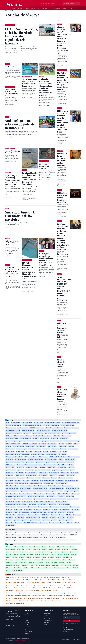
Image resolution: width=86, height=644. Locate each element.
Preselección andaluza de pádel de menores (12, 152)
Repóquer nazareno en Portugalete (44, 166)
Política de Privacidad (49, 617)
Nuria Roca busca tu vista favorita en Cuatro (12, 243)
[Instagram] (11, 626)
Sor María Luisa (10, 66)
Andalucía (33, 8)
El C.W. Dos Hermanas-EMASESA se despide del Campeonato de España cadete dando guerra (63, 81)
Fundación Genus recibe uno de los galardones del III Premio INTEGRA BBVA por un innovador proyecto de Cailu (12, 180)
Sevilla (27, 8)
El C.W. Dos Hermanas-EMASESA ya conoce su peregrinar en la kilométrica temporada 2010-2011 (29, 271)
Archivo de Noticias (29, 632)
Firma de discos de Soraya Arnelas (61, 363)
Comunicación (57, 8)
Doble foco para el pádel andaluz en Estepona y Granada (11, 91)
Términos (73, 639)
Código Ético (47, 615)
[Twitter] (9, 626)
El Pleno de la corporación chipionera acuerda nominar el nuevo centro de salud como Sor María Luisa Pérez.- (63, 121)
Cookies (68, 639)
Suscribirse (72, 621)
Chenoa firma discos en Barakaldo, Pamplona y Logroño (63, 394)
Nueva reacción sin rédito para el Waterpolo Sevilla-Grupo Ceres (30, 83)
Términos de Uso (48, 621)
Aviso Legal (47, 622)
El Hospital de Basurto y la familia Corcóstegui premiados (63, 198)
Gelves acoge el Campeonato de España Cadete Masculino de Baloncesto (63, 330)
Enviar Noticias (66, 631)
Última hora (21, 8)
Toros (50, 8)
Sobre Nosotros (48, 613)
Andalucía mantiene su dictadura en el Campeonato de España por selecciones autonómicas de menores (46, 87)
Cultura (64, 8)
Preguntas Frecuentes (68, 630)
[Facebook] (7, 626)
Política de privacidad (73, 625)
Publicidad (65, 628)
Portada (14, 8)
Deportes (45, 8)
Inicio (6, 11)
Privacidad (63, 639)
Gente (39, 8)
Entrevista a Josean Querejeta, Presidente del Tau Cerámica (62, 159)
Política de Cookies (48, 619)
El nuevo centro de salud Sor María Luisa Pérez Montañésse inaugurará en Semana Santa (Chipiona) (62, 38)
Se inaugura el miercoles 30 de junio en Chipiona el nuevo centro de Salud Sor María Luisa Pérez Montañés (12, 272)
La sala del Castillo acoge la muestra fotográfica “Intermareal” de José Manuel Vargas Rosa (30, 178)
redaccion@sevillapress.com (20, 640)
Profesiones (71, 8)
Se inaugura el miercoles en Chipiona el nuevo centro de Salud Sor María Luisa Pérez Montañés (47, 259)
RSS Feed (27, 633)
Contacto (46, 624)
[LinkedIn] (14, 626)
